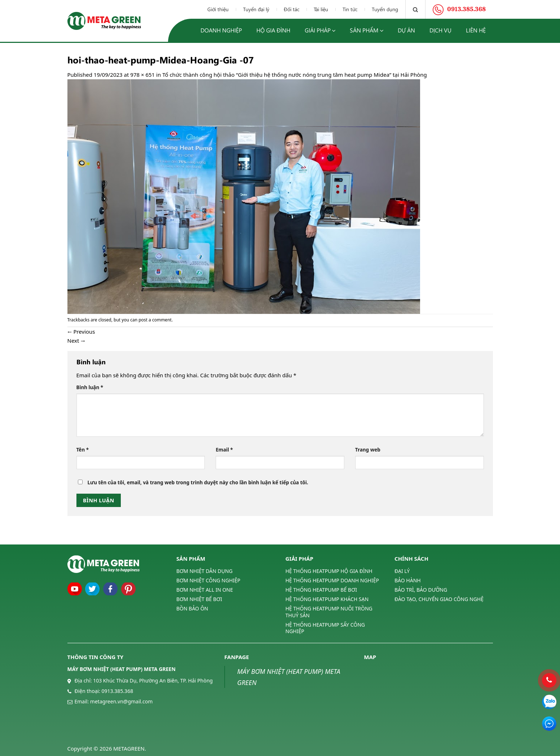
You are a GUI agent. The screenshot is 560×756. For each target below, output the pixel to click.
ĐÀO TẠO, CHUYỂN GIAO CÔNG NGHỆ (439, 599)
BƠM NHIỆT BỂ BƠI (199, 599)
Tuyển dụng (385, 9)
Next (76, 341)
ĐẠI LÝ (402, 571)
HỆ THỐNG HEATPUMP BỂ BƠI (321, 590)
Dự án (406, 30)
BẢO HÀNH (408, 580)
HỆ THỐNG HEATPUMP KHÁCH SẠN (327, 599)
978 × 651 (142, 75)
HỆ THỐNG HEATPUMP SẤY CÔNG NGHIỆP (325, 628)
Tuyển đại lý (256, 9)
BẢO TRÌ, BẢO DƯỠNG (421, 590)
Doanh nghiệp (221, 30)
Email (224, 450)
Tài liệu (321, 9)
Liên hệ (476, 30)
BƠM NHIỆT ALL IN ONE (205, 590)
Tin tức (350, 9)
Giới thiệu (218, 9)
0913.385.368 (118, 691)
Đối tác (292, 9)
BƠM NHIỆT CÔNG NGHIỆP (208, 580)
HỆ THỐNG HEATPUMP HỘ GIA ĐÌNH (329, 571)
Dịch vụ (440, 30)
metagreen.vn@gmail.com (121, 701)
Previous (81, 332)
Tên (83, 450)
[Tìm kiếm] (415, 9)
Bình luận (90, 387)
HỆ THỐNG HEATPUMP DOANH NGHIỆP (332, 580)
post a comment (155, 320)
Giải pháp (320, 30)
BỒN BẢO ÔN (192, 608)
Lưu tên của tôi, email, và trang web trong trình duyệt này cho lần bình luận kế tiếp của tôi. (198, 482)
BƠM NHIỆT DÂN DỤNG (204, 571)
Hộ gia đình (273, 30)
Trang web (368, 450)
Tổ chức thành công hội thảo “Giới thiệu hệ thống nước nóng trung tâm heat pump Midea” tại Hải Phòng (295, 75)
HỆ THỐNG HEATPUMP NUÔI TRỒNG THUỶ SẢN (329, 612)
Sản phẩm (366, 30)
